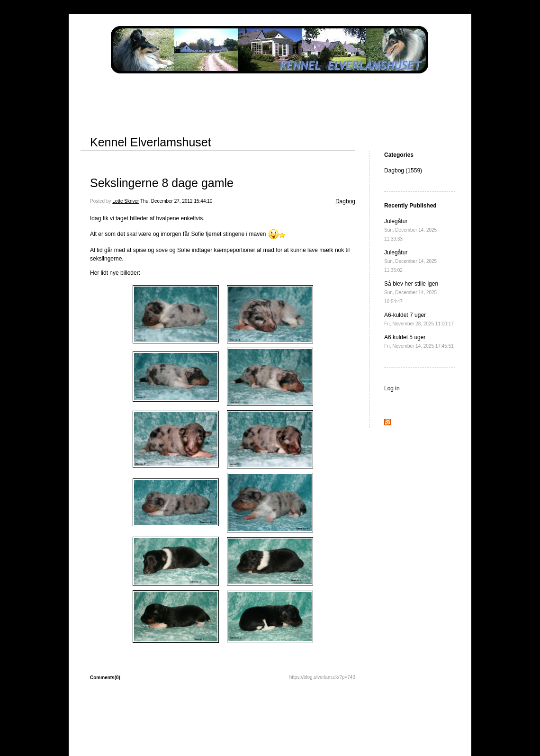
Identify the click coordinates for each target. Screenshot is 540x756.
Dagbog (345, 201)
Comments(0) (105, 678)
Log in (392, 388)
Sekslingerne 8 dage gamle (162, 183)
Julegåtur (410, 230)
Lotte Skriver (126, 201)
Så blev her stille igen (411, 292)
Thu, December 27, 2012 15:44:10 (176, 201)
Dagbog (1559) (403, 171)
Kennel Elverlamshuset (151, 142)
